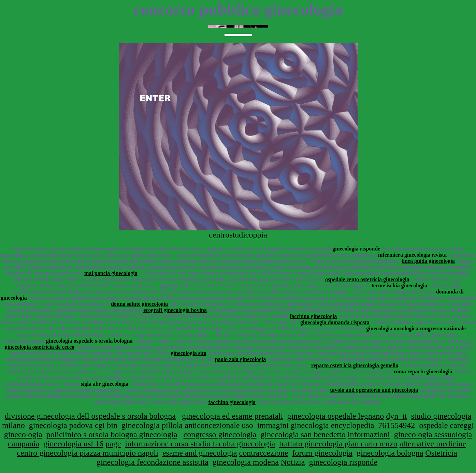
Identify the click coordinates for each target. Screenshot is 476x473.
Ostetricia (441, 453)
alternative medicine (433, 444)
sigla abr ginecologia (105, 384)
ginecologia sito (188, 353)
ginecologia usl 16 (73, 444)
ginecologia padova (61, 425)
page (113, 444)
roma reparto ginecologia (423, 371)
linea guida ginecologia (428, 261)
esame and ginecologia (200, 453)
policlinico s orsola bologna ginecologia (112, 434)
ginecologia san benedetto (303, 434)
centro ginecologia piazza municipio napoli (88, 453)
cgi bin (106, 425)
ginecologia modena (246, 462)
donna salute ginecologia (139, 304)
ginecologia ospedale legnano (335, 416)
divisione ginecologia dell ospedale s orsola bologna (90, 416)
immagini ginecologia (293, 425)
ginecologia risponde (356, 249)
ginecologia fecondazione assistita (153, 462)
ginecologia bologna (390, 453)
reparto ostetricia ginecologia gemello (355, 365)
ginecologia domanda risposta (335, 322)
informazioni (369, 434)
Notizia (293, 462)
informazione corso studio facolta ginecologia (200, 444)
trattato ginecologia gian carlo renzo (338, 444)
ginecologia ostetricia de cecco (40, 347)
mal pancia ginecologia (111, 273)
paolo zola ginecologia (240, 359)
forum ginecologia (322, 453)
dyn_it (396, 416)
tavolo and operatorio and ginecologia (374, 390)
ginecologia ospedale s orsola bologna (89, 341)
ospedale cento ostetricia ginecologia (367, 279)
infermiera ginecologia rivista (412, 255)
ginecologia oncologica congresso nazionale (416, 328)
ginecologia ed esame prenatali (233, 416)
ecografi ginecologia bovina (175, 310)
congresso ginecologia (220, 434)
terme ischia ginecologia (400, 285)
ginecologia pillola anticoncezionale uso (187, 425)
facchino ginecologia (313, 316)
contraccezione (263, 453)
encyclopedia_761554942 (373, 425)
